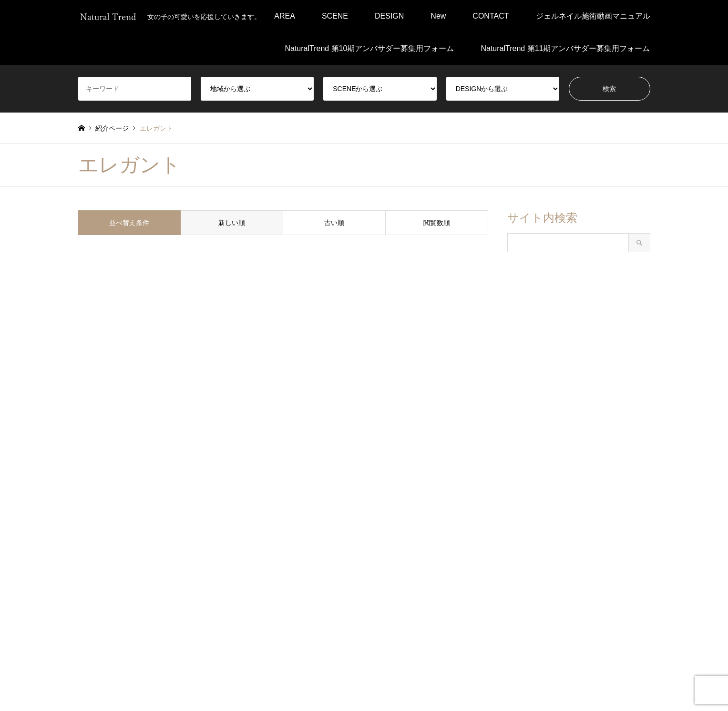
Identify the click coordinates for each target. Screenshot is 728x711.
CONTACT (491, 16)
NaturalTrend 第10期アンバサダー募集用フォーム (369, 48)
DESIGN (389, 16)
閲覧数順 (437, 223)
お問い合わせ (447, 683)
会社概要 (352, 683)
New (438, 16)
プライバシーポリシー (294, 683)
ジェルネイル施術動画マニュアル (593, 16)
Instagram (93, 670)
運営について (396, 683)
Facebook (82, 670)
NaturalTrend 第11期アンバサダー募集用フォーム (565, 48)
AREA (285, 16)
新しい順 (232, 223)
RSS (106, 670)
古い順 (334, 223)
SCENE (335, 16)
